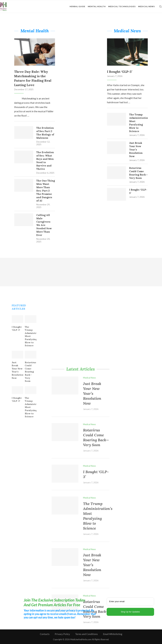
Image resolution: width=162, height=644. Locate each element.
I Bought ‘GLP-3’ (124, 72)
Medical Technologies (122, 6)
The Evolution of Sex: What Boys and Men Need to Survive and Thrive (41, 161)
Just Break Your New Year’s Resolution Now (140, 150)
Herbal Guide (77, 6)
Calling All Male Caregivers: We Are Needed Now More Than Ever (40, 225)
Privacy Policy (62, 634)
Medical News (146, 6)
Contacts (45, 634)
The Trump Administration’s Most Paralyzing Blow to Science (143, 123)
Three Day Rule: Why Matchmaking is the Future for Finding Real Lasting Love (29, 78)
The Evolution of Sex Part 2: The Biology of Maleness (41, 133)
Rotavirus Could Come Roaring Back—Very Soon (143, 173)
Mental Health (97, 6)
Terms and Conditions (86, 634)
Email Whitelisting (113, 634)
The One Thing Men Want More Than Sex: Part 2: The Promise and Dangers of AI (41, 191)
